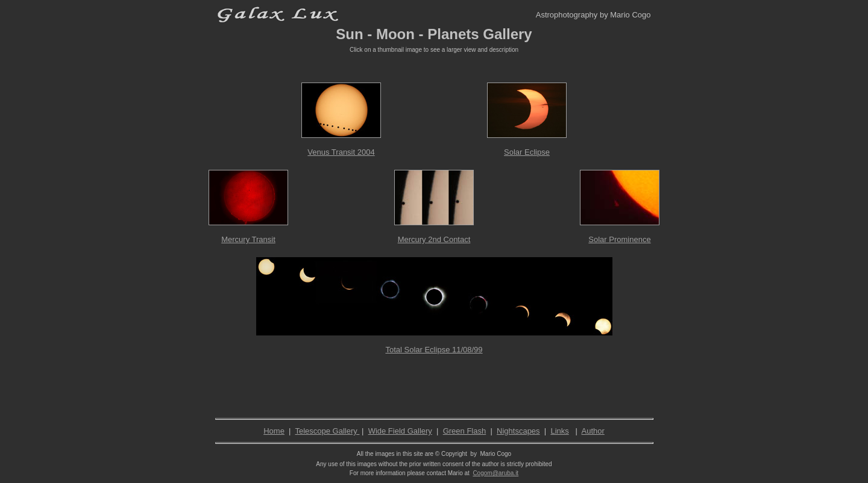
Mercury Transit (248, 239)
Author (593, 431)
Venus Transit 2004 (341, 152)
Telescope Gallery (327, 431)
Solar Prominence (619, 239)
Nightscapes (518, 431)
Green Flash (465, 431)
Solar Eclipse (527, 152)
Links (559, 431)
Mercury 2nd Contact (434, 239)
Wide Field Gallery (400, 431)
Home (274, 431)
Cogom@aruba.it (495, 473)
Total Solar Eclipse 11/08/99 (434, 350)
